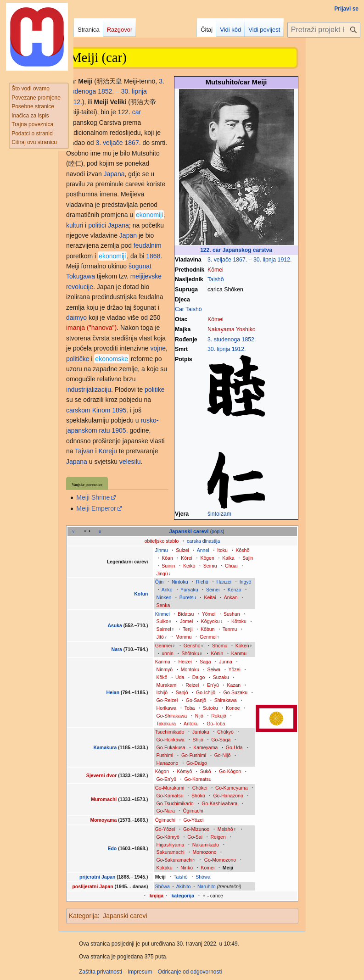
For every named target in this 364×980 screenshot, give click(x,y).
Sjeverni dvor (102, 775)
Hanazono (168, 763)
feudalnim (148, 245)
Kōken (242, 646)
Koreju (107, 451)
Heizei (185, 662)
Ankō (167, 590)
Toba (190, 708)
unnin (168, 653)
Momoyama (104, 820)
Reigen (218, 837)
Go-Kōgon (230, 771)
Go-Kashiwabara (219, 803)
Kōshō (242, 550)
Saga (205, 662)
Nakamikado (206, 845)
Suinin (168, 566)
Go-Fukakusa (171, 747)
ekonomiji (149, 215)
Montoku (190, 669)
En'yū (213, 685)
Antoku (191, 724)
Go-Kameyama (232, 788)
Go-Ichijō (206, 692)
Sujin (248, 558)
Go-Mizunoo (196, 829)
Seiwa (214, 669)
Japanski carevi (189, 531)
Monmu (183, 637)
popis (217, 532)
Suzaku (221, 677)
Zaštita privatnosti (101, 972)
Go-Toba (216, 724)
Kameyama (205, 747)
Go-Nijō (223, 755)
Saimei (164, 629)
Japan (128, 235)
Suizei (182, 550)
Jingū (162, 574)
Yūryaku (189, 590)
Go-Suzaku (236, 692)
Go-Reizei (167, 700)
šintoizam (219, 514)
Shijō (198, 740)
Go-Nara (166, 811)
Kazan (234, 685)
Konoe (233, 708)
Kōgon (162, 771)
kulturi (75, 225)
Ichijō (162, 692)
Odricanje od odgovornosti (190, 972)
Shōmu (220, 646)
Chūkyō (225, 732)
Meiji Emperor (96, 508)
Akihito (184, 886)
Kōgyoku (210, 621)
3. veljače (219, 260)
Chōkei (200, 788)
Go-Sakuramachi (175, 860)
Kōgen (207, 558)
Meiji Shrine (93, 497)
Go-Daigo (197, 763)
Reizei (192, 685)
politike (155, 390)
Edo (112, 848)
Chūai (231, 566)
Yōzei (234, 669)
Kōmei (216, 270)
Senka (163, 605)
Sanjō (182, 692)
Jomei (186, 621)
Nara (117, 649)
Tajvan (84, 451)
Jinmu (162, 550)
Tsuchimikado (170, 732)
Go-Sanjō (196, 700)
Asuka (115, 625)
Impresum (140, 972)
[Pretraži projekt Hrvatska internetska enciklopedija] (324, 30)
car (137, 112)
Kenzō (235, 590)
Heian (113, 692)
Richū (202, 582)
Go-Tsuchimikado (175, 803)
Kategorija (83, 916)
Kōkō (162, 677)
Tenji (188, 629)
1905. (120, 430)
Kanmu (239, 653)
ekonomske (112, 359)
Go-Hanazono (228, 796)
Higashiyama (171, 845)
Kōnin (217, 653)
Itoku (222, 550)
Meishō (225, 829)
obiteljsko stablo (162, 541)
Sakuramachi (171, 852)
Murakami (167, 685)
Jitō (160, 637)
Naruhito (207, 886)
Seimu (210, 566)
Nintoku (180, 582)
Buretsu (188, 597)
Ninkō (187, 868)
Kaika (228, 558)
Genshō (192, 646)
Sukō (206, 771)
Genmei (208, 637)
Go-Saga (221, 740)
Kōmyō (185, 771)
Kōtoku (239, 621)
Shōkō (198, 796)
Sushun (232, 614)
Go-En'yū (166, 779)
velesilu (130, 462)
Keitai (210, 597)
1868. (154, 256)
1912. (285, 260)
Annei (203, 550)
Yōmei (209, 614)
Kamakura (106, 747)
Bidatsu (186, 614)
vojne (158, 348)
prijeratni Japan (97, 877)
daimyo (76, 317)
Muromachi (104, 799)
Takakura (166, 724)
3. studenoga (224, 340)
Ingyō (246, 582)
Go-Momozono (220, 860)
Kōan (167, 558)
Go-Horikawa (171, 740)
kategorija (183, 896)
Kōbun (207, 629)
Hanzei (224, 582)
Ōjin (160, 582)
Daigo (199, 677)
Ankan (231, 597)
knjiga (157, 896)
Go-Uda (234, 747)
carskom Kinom (88, 410)
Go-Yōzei (194, 820)
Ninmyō (165, 669)
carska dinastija (203, 541)
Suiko (162, 621)
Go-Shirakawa (172, 716)
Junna (226, 662)
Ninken (164, 597)
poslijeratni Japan (92, 886)
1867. (240, 260)
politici (97, 225)
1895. (120, 410)
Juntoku (201, 732)
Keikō (189, 566)
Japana (114, 174)
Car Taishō (188, 309)
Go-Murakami (170, 788)
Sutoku (210, 708)
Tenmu (230, 629)
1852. (249, 340)
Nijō (199, 716)
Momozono (204, 852)
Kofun (141, 594)
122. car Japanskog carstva (236, 250)
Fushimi (165, 755)
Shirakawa (226, 700)
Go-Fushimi (194, 755)
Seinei (213, 590)
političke (78, 359)
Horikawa (167, 708)
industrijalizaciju (89, 390)
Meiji (228, 868)
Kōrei (187, 558)
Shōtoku (191, 653)
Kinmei (162, 614)
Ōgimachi (193, 811)
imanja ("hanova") (91, 328)
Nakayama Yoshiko (232, 329)
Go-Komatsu (198, 779)
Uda (180, 677)
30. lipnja (265, 260)
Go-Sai (195, 837)
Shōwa (203, 877)
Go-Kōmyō (168, 837)
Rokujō (219, 716)
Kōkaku (165, 868)
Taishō (216, 279)
